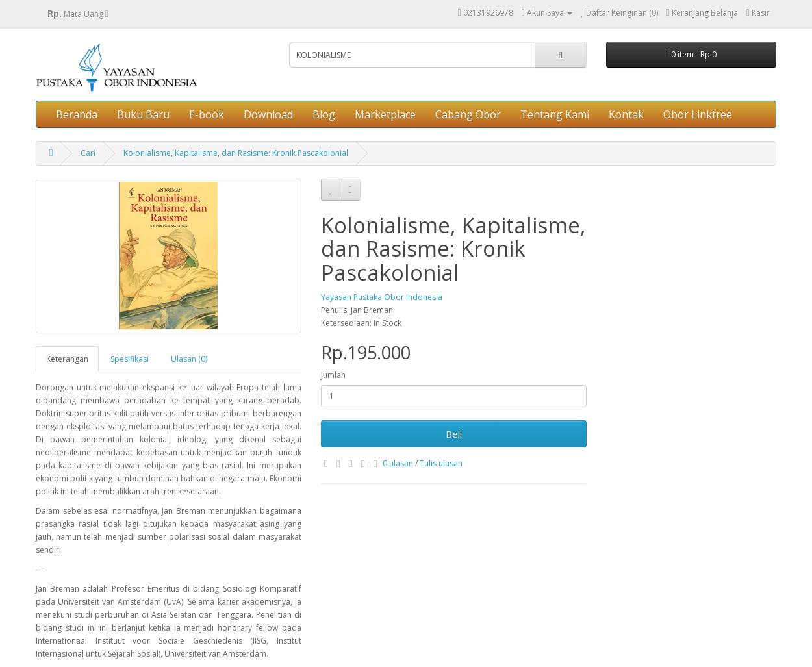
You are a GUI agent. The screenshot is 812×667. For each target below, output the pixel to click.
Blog (324, 114)
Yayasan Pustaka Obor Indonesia (382, 297)
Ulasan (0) (189, 359)
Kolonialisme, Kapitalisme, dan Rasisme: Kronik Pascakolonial (236, 153)
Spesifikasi (130, 359)
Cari (88, 153)
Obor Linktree (698, 114)
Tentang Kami (555, 114)
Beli (454, 434)
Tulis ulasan (441, 463)
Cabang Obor (468, 114)
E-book (207, 114)
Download (268, 114)
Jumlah (333, 375)
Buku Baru (143, 114)
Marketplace (385, 114)
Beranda (77, 114)
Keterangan (67, 359)
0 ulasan (398, 463)
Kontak (626, 114)
